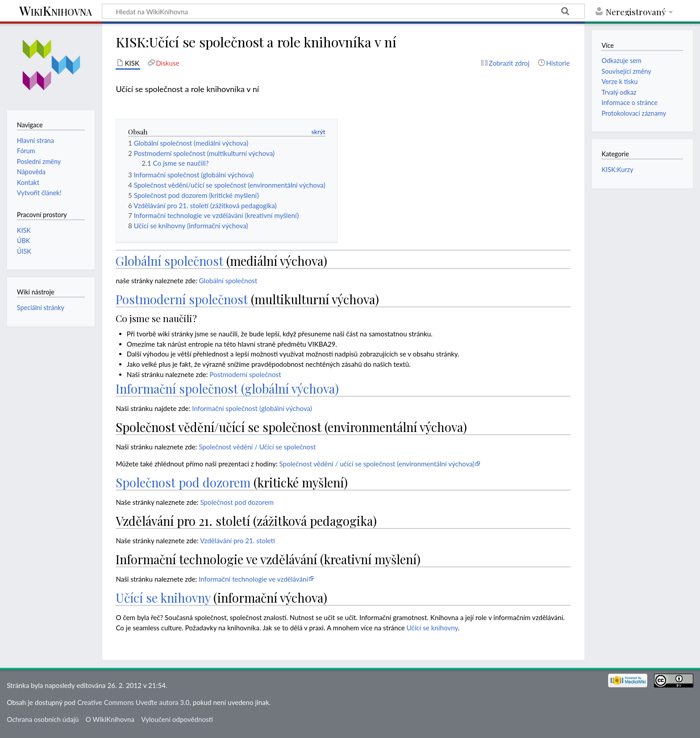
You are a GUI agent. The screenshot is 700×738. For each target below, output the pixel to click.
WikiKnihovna (56, 11)
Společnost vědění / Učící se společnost (257, 447)
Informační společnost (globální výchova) (227, 388)
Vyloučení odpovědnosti (177, 719)
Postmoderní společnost (182, 299)
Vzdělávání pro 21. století (237, 541)
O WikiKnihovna (110, 719)
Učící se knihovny (163, 598)
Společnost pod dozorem (183, 482)
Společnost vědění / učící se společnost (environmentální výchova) (377, 464)
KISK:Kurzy (617, 170)
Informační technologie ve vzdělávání (253, 579)
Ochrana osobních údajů (43, 719)
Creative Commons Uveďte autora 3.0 (133, 702)
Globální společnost (169, 261)
